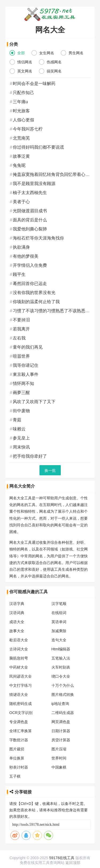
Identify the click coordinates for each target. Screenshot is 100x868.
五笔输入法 (63, 651)
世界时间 (61, 751)
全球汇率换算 (21, 724)
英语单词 (61, 615)
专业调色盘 (19, 715)
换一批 (52, 470)
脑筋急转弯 (19, 651)
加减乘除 (61, 624)
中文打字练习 (21, 679)
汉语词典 (17, 606)
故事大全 (17, 624)
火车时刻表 (63, 661)
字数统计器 (19, 733)
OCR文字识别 (21, 706)
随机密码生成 (21, 697)
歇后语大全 (19, 633)
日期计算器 (63, 724)
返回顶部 (73, 863)
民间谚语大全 (21, 670)
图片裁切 (17, 742)
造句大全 (61, 633)
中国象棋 (61, 761)
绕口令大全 (63, 670)
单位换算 (17, 751)
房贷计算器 (63, 733)
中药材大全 (19, 661)
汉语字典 (17, 597)
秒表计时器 (19, 761)
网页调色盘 (63, 715)
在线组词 (61, 606)
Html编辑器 (63, 642)
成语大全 (17, 615)
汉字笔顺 (61, 597)
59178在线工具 (62, 858)
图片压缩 (61, 742)
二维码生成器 (65, 706)
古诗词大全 (19, 642)
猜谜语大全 (19, 688)
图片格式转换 (65, 688)
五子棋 (15, 770)
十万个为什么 (65, 679)
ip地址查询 (62, 697)
